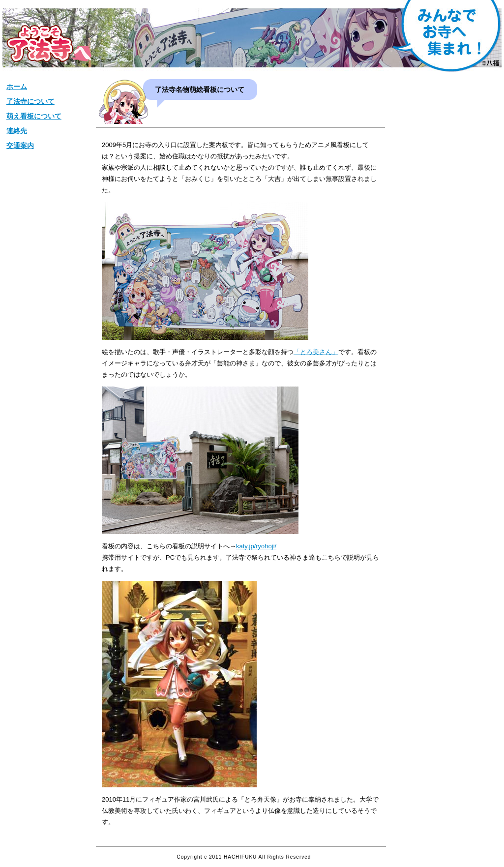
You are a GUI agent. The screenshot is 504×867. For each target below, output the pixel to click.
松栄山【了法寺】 (49, 44)
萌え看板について (34, 116)
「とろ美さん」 (316, 352)
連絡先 (17, 131)
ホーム (17, 87)
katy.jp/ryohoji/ (256, 546)
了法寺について (30, 101)
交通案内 (20, 146)
